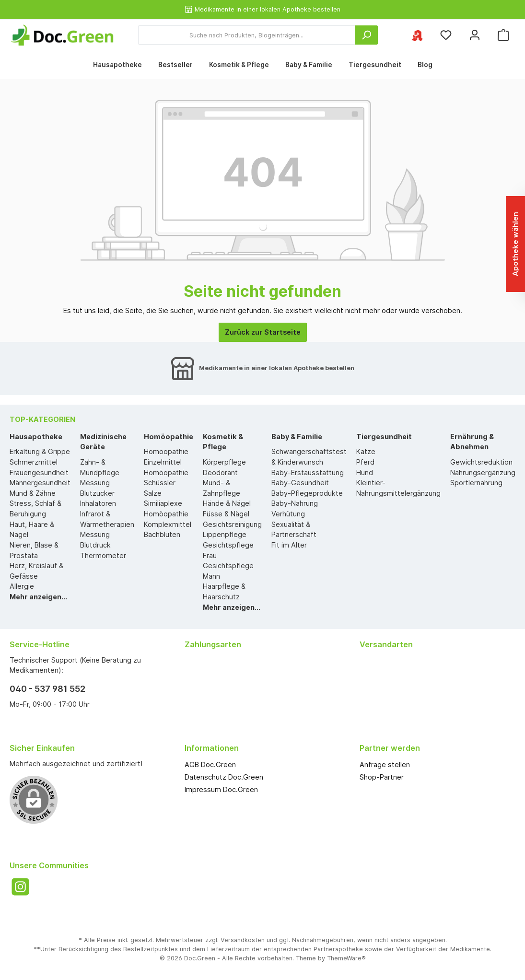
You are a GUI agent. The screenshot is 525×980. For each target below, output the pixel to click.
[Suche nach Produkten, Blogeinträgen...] (247, 35)
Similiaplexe (163, 503)
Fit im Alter (289, 545)
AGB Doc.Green (210, 764)
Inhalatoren (98, 503)
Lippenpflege (225, 534)
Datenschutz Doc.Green (224, 777)
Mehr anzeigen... (38, 597)
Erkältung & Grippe (40, 451)
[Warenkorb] (503, 35)
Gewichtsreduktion (481, 462)
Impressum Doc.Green (221, 789)
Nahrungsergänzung (483, 472)
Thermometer (103, 555)
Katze (366, 451)
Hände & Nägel (227, 503)
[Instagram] (20, 887)
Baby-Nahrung (295, 503)
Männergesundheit (40, 483)
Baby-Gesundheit (300, 483)
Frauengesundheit (39, 472)
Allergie (22, 586)
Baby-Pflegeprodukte (307, 493)
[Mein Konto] (475, 35)
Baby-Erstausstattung (308, 472)
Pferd (365, 462)
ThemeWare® (346, 958)
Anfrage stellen (385, 764)
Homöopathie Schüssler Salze (166, 483)
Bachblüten (162, 534)
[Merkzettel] (446, 35)
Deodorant (220, 472)
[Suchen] (366, 35)
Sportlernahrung (476, 483)
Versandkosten (243, 940)
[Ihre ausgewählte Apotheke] (417, 35)
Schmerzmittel (34, 462)
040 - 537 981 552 (47, 689)
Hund (365, 472)
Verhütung (288, 514)
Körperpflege (224, 462)
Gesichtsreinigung (232, 524)
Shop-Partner (382, 777)
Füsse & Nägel (226, 514)
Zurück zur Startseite (263, 332)
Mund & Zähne (33, 493)
